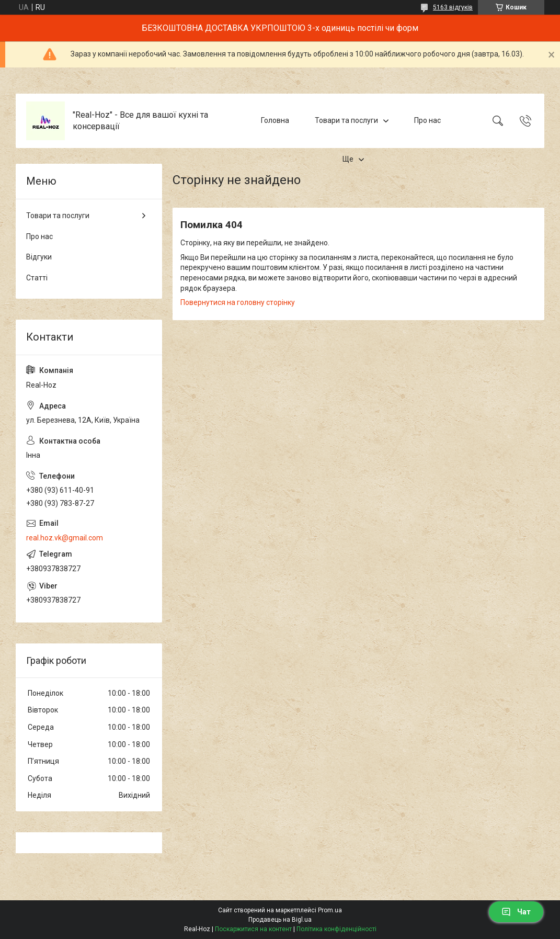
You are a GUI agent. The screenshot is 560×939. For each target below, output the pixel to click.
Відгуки (39, 257)
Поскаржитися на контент (253, 929)
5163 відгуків (453, 7)
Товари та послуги (346, 120)
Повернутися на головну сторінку (238, 302)
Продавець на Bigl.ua (280, 920)
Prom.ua (330, 910)
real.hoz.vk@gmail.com (65, 538)
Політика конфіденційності (336, 929)
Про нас (427, 120)
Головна (275, 120)
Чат (516, 912)
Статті (37, 278)
